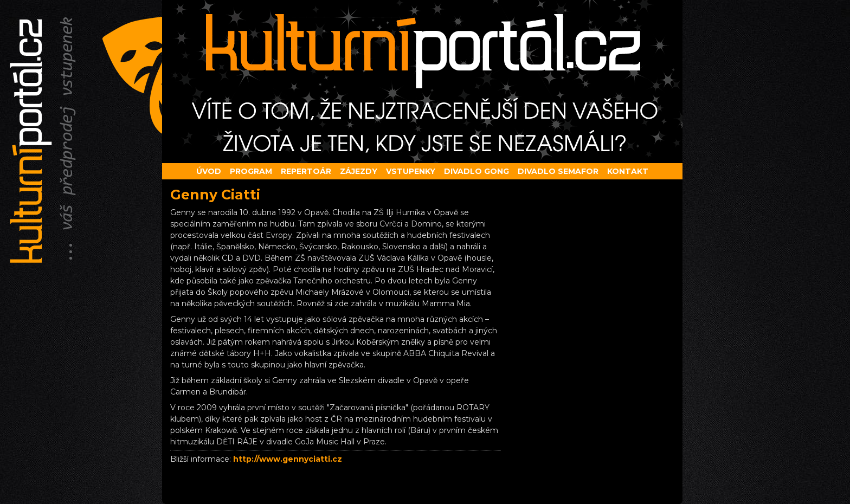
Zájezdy (359, 171)
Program (251, 171)
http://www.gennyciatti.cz (288, 459)
